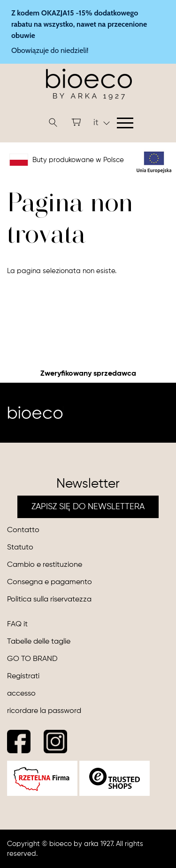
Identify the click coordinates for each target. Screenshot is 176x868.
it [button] (102, 123)
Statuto (20, 548)
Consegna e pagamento (50, 582)
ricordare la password (44, 711)
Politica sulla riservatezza (49, 600)
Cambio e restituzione (45, 565)
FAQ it (17, 624)
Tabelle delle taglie (39, 642)
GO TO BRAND (32, 659)
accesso (21, 694)
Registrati (23, 676)
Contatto (23, 530)
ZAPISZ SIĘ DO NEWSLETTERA (88, 507)
